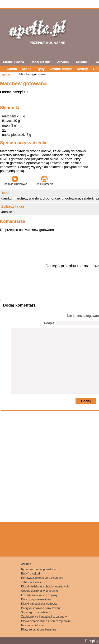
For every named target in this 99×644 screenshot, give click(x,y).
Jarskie (7, 212)
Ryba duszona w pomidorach (40, 569)
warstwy (35, 198)
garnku (6, 198)
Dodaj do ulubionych (15, 183)
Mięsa (27, 69)
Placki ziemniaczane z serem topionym (46, 621)
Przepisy (92, 641)
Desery (82, 69)
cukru (59, 198)
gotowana (73, 198)
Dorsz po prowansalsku (36, 599)
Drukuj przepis (44, 183)
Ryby (41, 69)
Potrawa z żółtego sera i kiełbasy (42, 578)
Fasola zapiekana (32, 625)
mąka (6, 125)
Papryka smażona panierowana (41, 608)
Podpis (49, 323)
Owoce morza (61, 69)
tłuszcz (7, 121)
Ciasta (12, 69)
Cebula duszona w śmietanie (39, 591)
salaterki (88, 198)
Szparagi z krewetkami (36, 612)
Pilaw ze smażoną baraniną (39, 629)
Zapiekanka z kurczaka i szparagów (44, 617)
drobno (48, 198)
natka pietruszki (14, 135)
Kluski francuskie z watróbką (39, 604)
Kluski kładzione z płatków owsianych (45, 586)
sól (4, 130)
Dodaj (86, 401)
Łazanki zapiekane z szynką (39, 595)
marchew (9, 116)
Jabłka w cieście (32, 582)
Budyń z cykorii (31, 573)
